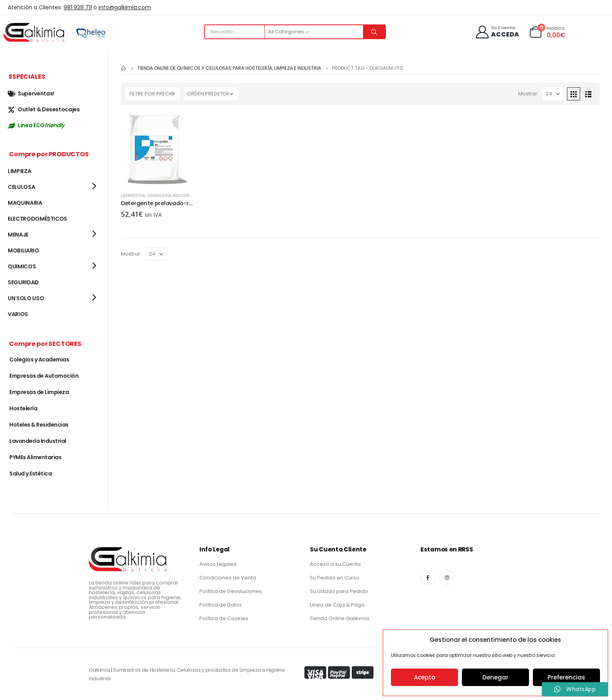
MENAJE (18, 235)
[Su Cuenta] (497, 32)
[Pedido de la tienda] (211, 94)
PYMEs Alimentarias (35, 457)
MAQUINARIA (25, 203)
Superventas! (31, 93)
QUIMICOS (22, 266)
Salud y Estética (30, 474)
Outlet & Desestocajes (44, 109)
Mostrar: (528, 94)
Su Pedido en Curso (335, 578)
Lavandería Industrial (171, 195)
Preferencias (566, 677)
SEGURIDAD (23, 282)
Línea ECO (36, 125)
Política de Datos (221, 605)
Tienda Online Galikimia (340, 618)
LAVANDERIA (133, 195)
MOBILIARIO (23, 251)
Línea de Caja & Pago (337, 605)
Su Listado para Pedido (339, 591)
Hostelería (23, 408)
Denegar (495, 677)
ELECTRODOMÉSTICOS (37, 219)
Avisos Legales (218, 564)
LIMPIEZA (19, 171)
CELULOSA (21, 187)
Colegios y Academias (39, 360)
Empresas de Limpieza (39, 392)
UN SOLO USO (26, 298)
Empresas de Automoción (44, 376)
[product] (158, 150)
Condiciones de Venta (228, 578)
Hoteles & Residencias (39, 425)
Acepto (424, 677)
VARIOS (18, 314)
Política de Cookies (224, 618)
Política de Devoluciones (231, 591)
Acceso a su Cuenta (335, 564)
